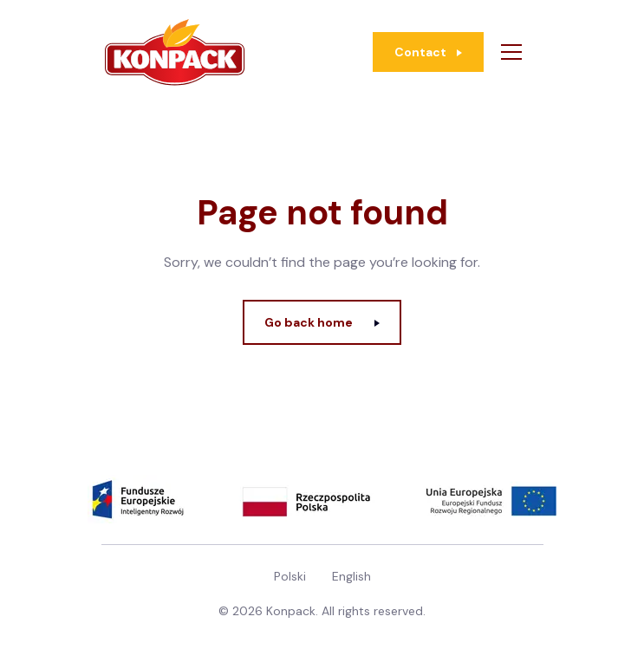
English (351, 576)
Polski (290, 576)
